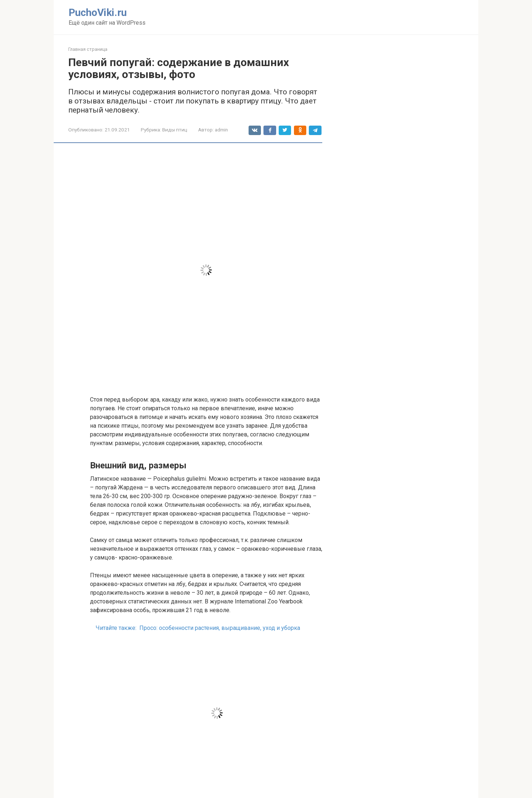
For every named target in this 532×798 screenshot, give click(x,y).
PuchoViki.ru (98, 13)
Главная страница (88, 49)
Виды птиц (175, 130)
